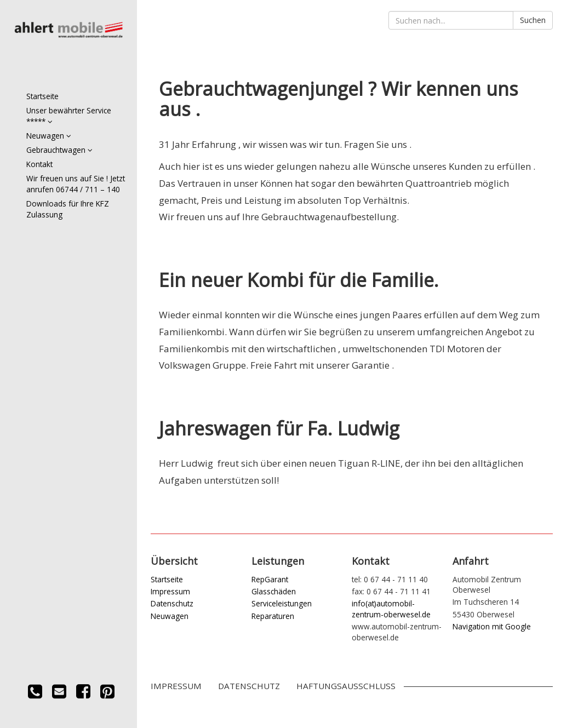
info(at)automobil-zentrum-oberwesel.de (391, 609)
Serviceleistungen (282, 603)
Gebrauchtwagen (59, 150)
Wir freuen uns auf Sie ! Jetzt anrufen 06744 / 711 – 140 (76, 184)
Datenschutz (172, 603)
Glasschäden (274, 591)
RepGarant (270, 579)
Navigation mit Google (492, 626)
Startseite (42, 96)
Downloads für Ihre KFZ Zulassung (68, 209)
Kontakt (39, 164)
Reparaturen (273, 616)
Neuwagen (49, 136)
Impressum (170, 591)
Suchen (533, 20)
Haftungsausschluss (346, 686)
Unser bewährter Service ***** (69, 116)
